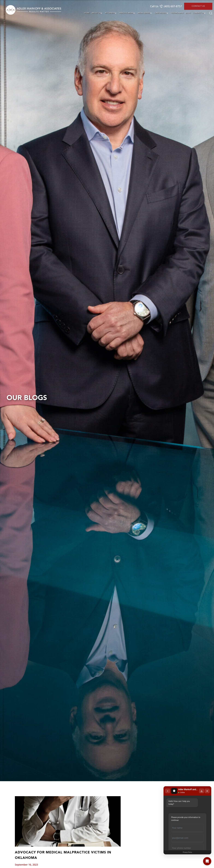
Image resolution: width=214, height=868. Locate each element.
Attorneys (110, 13)
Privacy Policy (187, 852)
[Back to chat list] (168, 791)
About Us (96, 13)
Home (87, 13)
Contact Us (198, 6)
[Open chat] (207, 861)
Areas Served (144, 13)
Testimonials (177, 13)
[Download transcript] (202, 791)
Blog (188, 13)
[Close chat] (207, 791)
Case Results (161, 13)
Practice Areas (126, 13)
